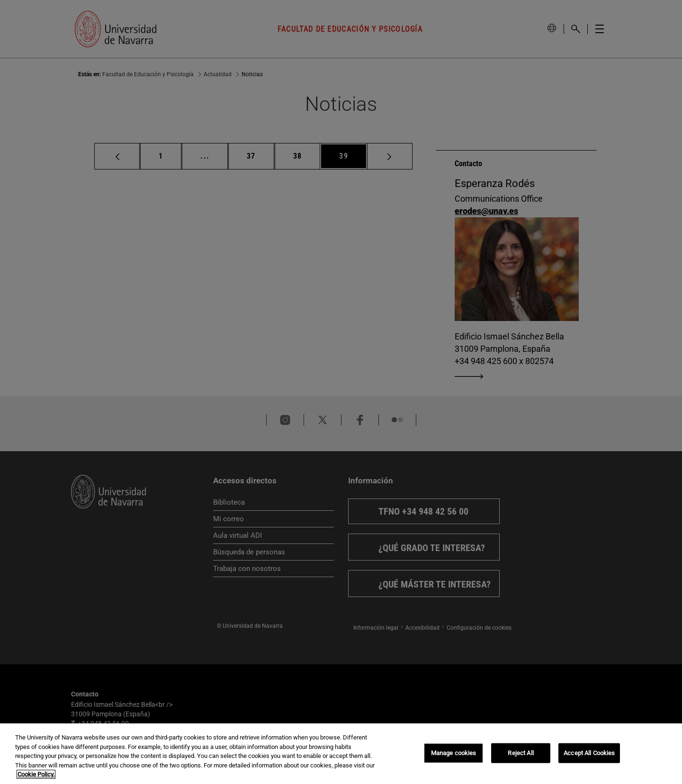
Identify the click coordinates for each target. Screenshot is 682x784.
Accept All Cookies (589, 753)
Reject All (520, 753)
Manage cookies (454, 753)
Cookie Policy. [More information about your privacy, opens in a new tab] (36, 774)
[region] (341, 754)
